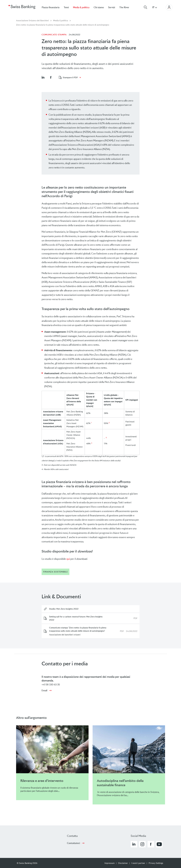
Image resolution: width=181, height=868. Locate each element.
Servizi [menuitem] (112, 7)
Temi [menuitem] (66, 7)
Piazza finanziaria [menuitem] (51, 7)
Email (44, 690)
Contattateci (73, 843)
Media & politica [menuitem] (81, 7)
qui (68, 559)
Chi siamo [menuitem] (99, 7)
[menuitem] (126, 7)
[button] (43, 77)
